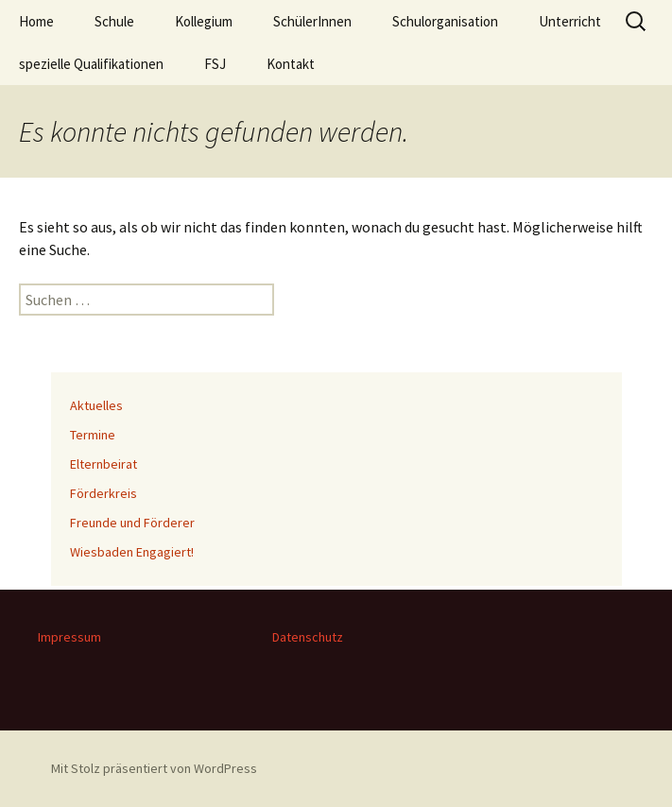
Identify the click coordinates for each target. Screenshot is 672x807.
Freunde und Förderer (132, 523)
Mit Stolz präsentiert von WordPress (154, 768)
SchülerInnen (312, 21)
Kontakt (291, 64)
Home (36, 21)
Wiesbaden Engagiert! (132, 552)
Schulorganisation (445, 21)
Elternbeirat (103, 464)
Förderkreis (103, 493)
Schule (114, 21)
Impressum (69, 637)
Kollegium (204, 21)
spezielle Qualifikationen (91, 64)
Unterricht (570, 21)
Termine (93, 435)
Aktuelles (96, 405)
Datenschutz (308, 637)
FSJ (215, 64)
